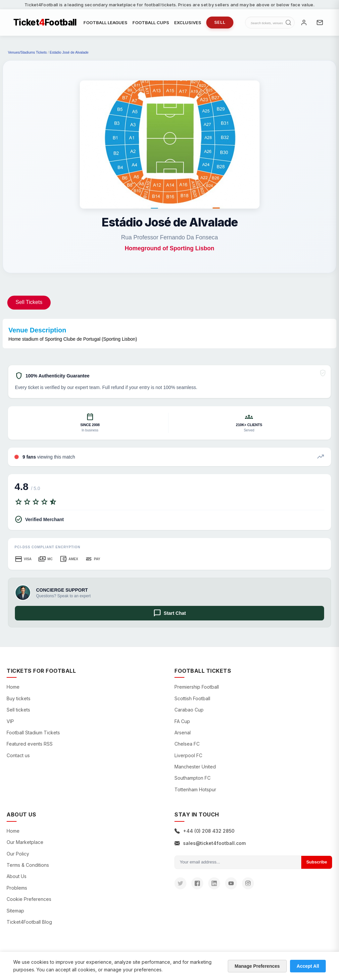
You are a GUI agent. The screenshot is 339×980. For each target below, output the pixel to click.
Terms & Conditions (28, 865)
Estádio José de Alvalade (69, 52)
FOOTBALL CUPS (151, 23)
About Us (17, 876)
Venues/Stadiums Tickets (27, 52)
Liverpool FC (188, 755)
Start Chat (170, 613)
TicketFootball (45, 23)
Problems (17, 888)
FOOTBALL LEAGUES (105, 23)
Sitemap (15, 911)
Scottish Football (192, 698)
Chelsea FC (187, 744)
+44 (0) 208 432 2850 (204, 831)
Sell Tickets (29, 302)
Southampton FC (193, 778)
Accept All (308, 966)
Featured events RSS (30, 744)
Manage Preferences (257, 966)
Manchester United (195, 767)
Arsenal (183, 733)
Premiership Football (197, 687)
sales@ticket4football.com (210, 843)
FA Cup (182, 721)
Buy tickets (19, 698)
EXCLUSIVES (188, 23)
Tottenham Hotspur (195, 789)
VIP (10, 721)
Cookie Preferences (29, 899)
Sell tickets (18, 710)
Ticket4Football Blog (29, 922)
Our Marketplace (25, 842)
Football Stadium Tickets (33, 733)
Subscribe (317, 862)
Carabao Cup (189, 710)
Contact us (18, 755)
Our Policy (18, 854)
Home (13, 687)
